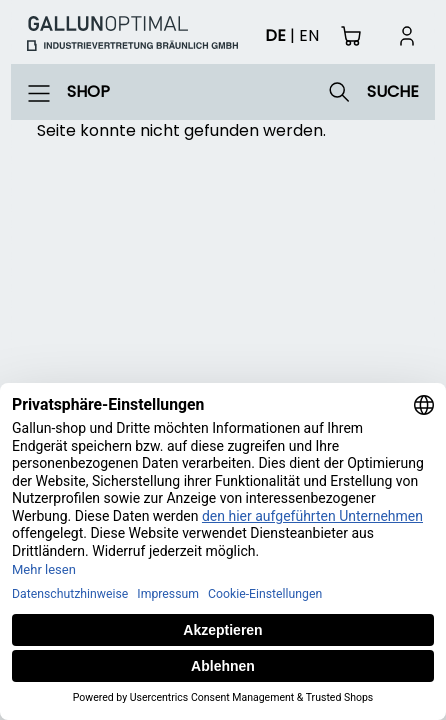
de (275, 35)
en (309, 35)
